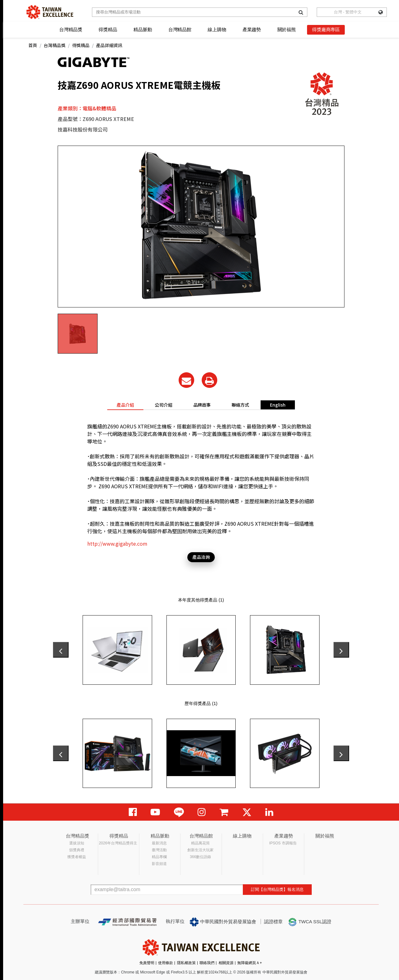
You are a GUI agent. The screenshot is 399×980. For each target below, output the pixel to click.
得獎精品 (108, 29)
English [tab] (278, 405)
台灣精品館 (180, 29)
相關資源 (226, 963)
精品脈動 (143, 29)
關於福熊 (287, 29)
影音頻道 (159, 864)
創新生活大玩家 (200, 850)
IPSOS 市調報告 (283, 843)
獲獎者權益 (77, 857)
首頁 (33, 45)
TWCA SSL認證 (310, 922)
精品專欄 (159, 857)
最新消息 (159, 843)
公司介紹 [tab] (164, 405)
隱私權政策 (186, 963)
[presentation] (61, 650)
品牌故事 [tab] (202, 405)
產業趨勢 (252, 29)
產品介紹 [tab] (125, 405)
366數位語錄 (200, 857)
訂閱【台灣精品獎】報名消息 (277, 889)
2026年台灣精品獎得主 (118, 843)
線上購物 (217, 29)
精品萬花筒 (200, 843)
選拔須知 (77, 843)
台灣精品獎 (71, 29)
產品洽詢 (201, 557)
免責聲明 (147, 963)
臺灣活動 (159, 850)
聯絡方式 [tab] (240, 405)
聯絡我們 (207, 963)
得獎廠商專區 (326, 29)
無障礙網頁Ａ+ (250, 963)
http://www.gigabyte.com (117, 543)
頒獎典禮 (77, 850)
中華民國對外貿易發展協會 (223, 922)
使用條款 (166, 963)
